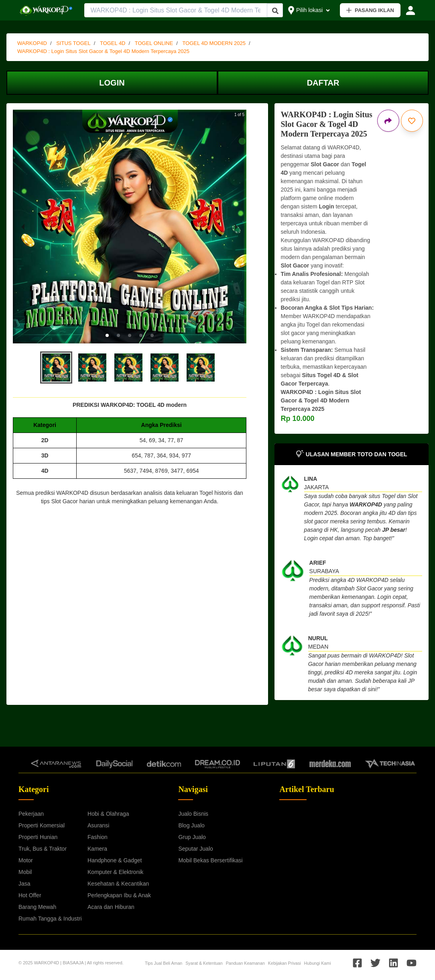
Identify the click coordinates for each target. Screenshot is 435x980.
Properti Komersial (42, 825)
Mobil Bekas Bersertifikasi (210, 860)
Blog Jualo (191, 825)
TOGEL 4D (113, 43)
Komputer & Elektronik (115, 872)
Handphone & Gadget (115, 860)
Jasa (24, 884)
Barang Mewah (37, 907)
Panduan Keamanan (245, 963)
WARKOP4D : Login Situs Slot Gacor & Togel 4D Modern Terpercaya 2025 (103, 51)
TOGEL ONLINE (154, 43)
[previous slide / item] (23, 227)
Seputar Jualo (195, 849)
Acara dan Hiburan (111, 907)
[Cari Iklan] (275, 11)
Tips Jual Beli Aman (164, 963)
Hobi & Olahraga (108, 814)
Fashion (98, 837)
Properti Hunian (38, 837)
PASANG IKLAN (370, 10)
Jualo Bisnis (193, 814)
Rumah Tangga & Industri (50, 919)
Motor (26, 860)
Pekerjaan (31, 814)
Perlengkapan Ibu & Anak (119, 895)
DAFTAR (323, 83)
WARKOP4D (32, 43)
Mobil (25, 872)
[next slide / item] (236, 227)
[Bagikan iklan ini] (388, 121)
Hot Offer (30, 895)
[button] (107, 335)
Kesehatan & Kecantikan (118, 884)
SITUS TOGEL (73, 43)
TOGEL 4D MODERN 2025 (214, 43)
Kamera (97, 849)
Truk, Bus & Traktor (43, 849)
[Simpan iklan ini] (412, 121)
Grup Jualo (192, 837)
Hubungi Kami (318, 963)
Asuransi (98, 825)
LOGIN (112, 83)
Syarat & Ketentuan (204, 963)
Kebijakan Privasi (285, 963)
